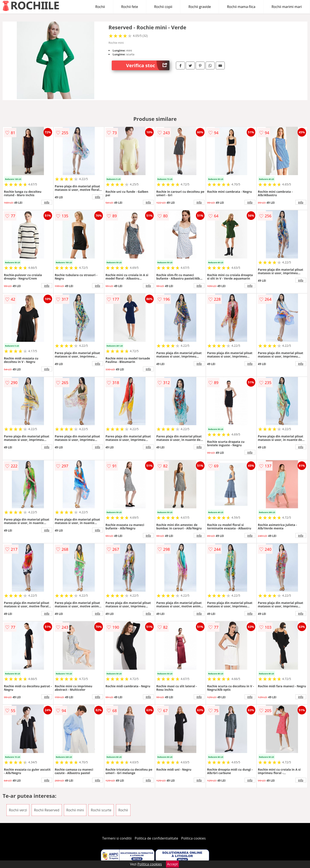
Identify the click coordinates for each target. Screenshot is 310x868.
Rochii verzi (18, 810)
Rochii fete (130, 7)
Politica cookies (194, 838)
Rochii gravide (200, 7)
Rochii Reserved (47, 810)
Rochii (100, 7)
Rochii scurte (101, 810)
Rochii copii (163, 7)
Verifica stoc (148, 65)
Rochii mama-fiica (241, 7)
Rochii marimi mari (287, 7)
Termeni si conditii (117, 838)
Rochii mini (75, 810)
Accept (172, 864)
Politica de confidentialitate (157, 838)
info (47, 202)
